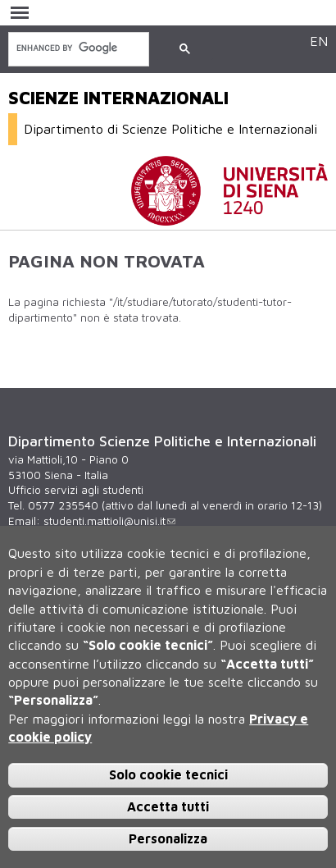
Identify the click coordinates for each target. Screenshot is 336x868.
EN (319, 41)
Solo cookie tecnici (168, 774)
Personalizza (168, 838)
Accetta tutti (168, 806)
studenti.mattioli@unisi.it (109, 521)
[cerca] (77, 48)
